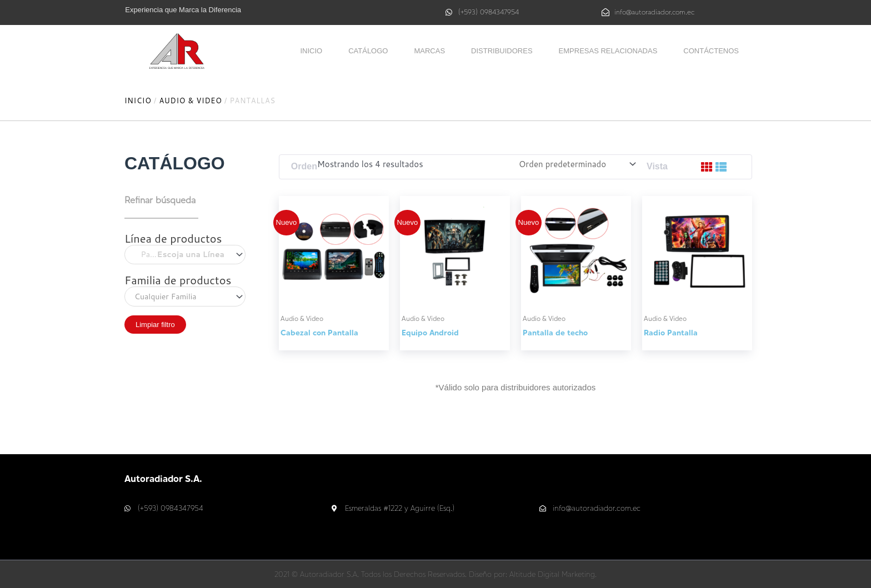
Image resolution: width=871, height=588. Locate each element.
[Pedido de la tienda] (578, 164)
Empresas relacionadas (608, 51)
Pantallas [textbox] (179, 255)
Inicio (311, 51)
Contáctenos (711, 51)
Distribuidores (502, 51)
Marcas (429, 51)
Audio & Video (190, 100)
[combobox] (185, 255)
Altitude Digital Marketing (552, 574)
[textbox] (185, 296)
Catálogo (368, 51)
